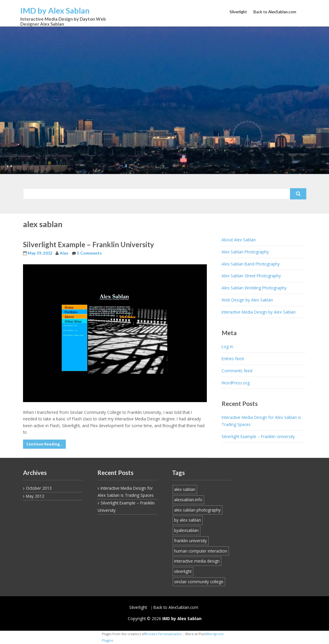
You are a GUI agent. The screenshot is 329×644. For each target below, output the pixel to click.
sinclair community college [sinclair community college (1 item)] (199, 582)
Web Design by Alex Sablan (247, 300)
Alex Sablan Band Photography (251, 264)
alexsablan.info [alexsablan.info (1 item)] (188, 500)
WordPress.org (236, 383)
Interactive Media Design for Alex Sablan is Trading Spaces (261, 421)
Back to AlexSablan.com (275, 12)
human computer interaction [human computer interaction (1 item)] (201, 551)
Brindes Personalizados (163, 634)
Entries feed (233, 359)
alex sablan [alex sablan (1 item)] (185, 489)
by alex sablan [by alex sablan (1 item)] (188, 520)
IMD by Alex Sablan (55, 10)
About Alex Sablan (239, 240)
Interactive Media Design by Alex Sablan (259, 312)
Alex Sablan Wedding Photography (254, 288)
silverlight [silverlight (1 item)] (183, 571)
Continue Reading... (44, 444)
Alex (64, 253)
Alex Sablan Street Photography (251, 276)
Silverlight (238, 12)
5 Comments (89, 253)
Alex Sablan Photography (245, 252)
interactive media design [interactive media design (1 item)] (197, 561)
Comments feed (237, 371)
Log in (227, 346)
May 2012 (35, 496)
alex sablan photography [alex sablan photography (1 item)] (197, 510)
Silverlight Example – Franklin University (89, 244)
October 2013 (39, 488)
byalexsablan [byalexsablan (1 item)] (186, 530)
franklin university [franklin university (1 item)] (190, 541)
